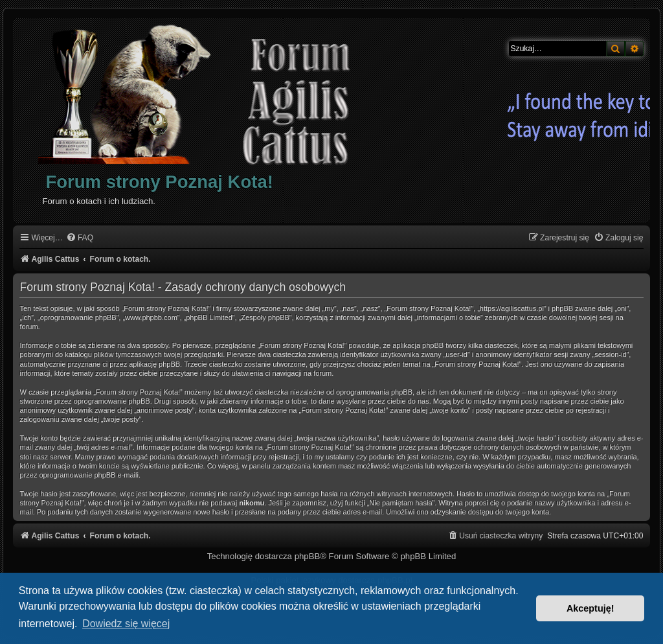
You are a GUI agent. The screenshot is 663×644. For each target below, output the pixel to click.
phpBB (308, 556)
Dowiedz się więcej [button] (126, 624)
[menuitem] (80, 238)
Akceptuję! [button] (590, 608)
